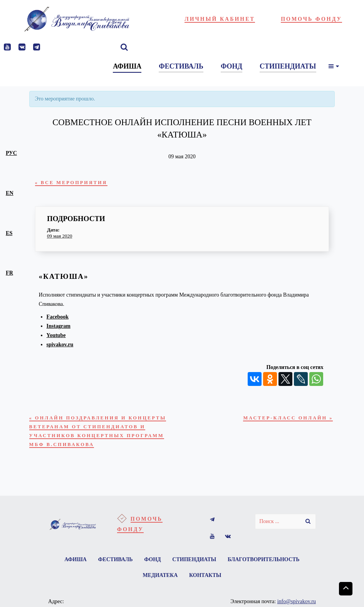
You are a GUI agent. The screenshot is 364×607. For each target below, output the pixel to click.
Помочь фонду (311, 19)
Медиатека (160, 593)
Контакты (206, 593)
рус (11, 153)
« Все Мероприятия (75, 183)
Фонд (153, 576)
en (10, 193)
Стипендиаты (196, 576)
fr (9, 273)
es (9, 233)
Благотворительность (267, 576)
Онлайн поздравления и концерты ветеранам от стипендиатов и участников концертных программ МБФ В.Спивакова (90, 440)
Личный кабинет (220, 19)
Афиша (73, 576)
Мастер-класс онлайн (283, 419)
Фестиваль (114, 576)
